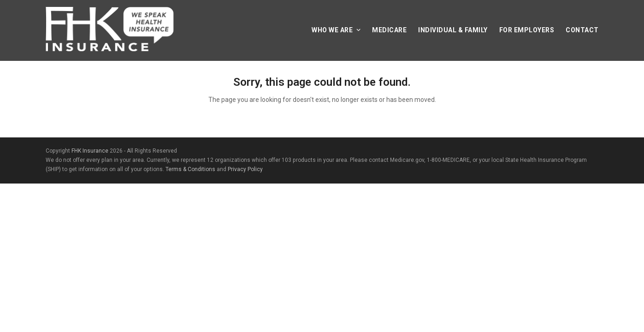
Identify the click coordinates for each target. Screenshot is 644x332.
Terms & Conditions (190, 169)
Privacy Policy (245, 169)
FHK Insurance (90, 151)
